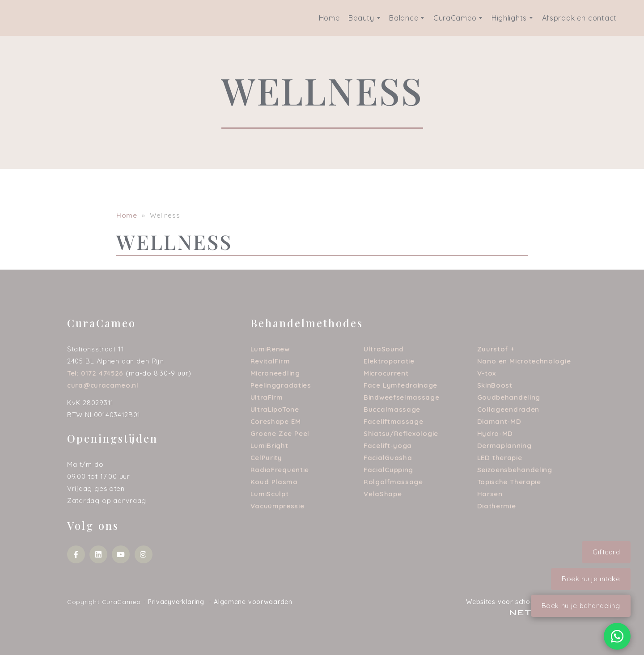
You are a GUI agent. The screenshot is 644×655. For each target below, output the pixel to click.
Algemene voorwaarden (253, 602)
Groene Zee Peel (280, 433)
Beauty (364, 18)
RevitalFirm (270, 361)
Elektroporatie (389, 361)
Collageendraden (508, 409)
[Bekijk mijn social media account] (76, 554)
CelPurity (266, 458)
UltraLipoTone (275, 409)
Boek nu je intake (591, 579)
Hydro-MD (495, 433)
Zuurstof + (496, 349)
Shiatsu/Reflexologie (401, 433)
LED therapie (500, 458)
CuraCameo (458, 18)
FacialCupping (388, 470)
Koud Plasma (274, 482)
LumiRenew (270, 349)
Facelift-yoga (388, 446)
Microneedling (275, 373)
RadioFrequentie (280, 470)
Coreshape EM (276, 421)
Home (329, 18)
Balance (407, 18)
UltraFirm (267, 397)
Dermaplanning (504, 446)
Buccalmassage (392, 409)
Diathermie (497, 506)
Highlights (512, 18)
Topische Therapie (509, 482)
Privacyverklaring (176, 602)
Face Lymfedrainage (400, 385)
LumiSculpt (270, 494)
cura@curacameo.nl (103, 385)
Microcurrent (386, 373)
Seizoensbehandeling (515, 470)
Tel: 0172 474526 (95, 373)
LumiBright (269, 446)
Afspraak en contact (579, 18)
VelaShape (383, 494)
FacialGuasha (388, 458)
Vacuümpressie (278, 506)
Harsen (490, 494)
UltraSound (384, 349)
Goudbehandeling (509, 397)
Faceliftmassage (394, 421)
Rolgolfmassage (393, 482)
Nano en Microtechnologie (524, 361)
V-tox (487, 373)
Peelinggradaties (281, 385)
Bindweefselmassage (402, 397)
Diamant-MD (499, 421)
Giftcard (606, 552)
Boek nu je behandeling (581, 606)
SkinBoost (495, 385)
